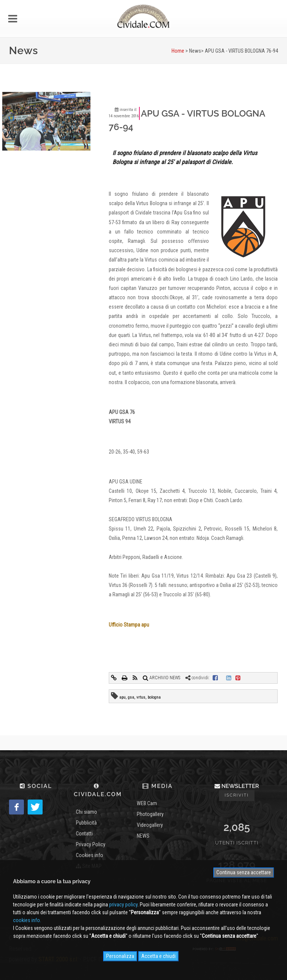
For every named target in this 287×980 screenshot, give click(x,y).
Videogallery (150, 825)
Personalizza (120, 956)
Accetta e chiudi (158, 956)
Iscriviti (237, 795)
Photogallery (150, 814)
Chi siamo (87, 812)
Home (178, 51)
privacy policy (123, 905)
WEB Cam (147, 803)
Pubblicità (86, 823)
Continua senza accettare (244, 872)
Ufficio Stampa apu (129, 625)
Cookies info (90, 855)
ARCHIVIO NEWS (161, 678)
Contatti (84, 834)
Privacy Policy (91, 844)
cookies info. (27, 920)
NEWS (143, 836)
